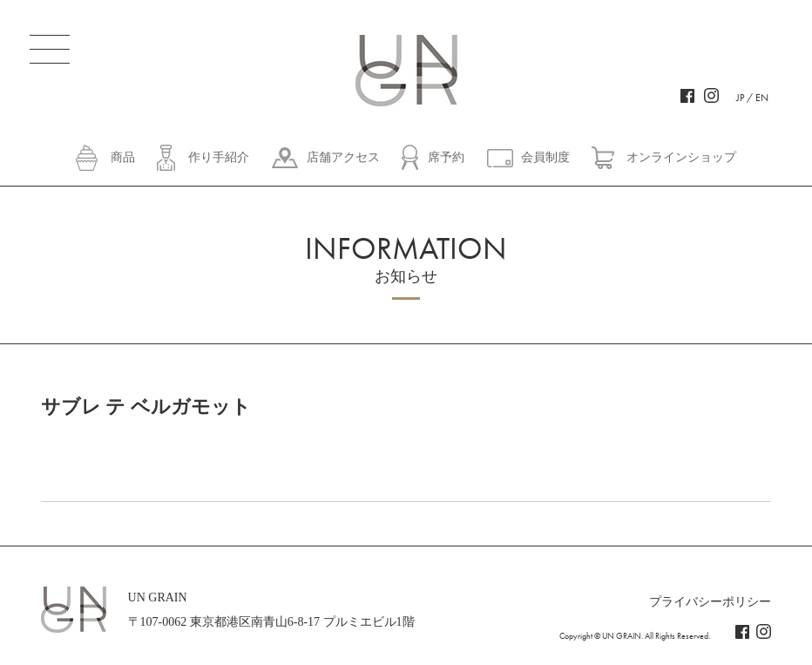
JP (740, 98)
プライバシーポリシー (710, 602)
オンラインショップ (681, 157)
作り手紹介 (219, 157)
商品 (123, 157)
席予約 (446, 157)
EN (762, 98)
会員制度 (545, 157)
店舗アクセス (343, 157)
